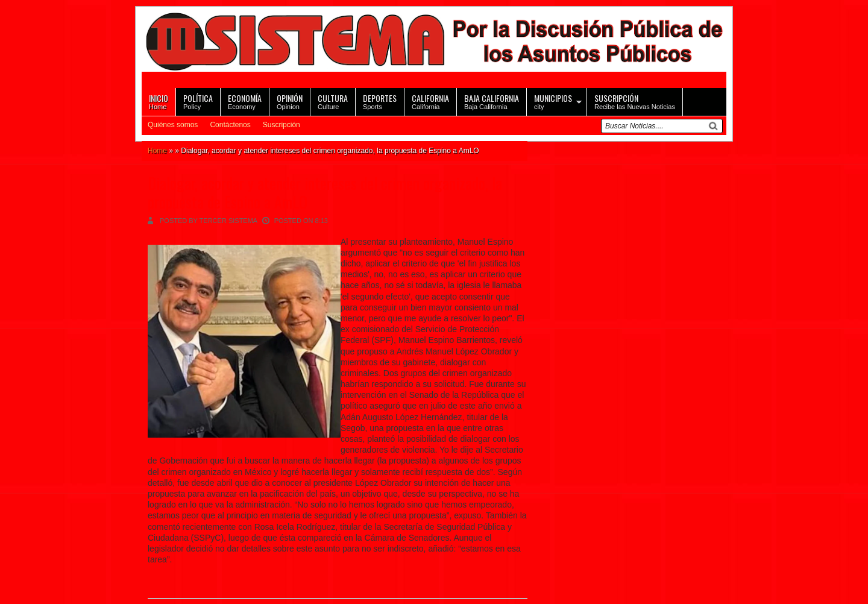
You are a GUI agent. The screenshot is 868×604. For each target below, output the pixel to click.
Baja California (492, 101)
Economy (245, 101)
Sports (380, 101)
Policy (198, 101)
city (553, 101)
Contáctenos (230, 125)
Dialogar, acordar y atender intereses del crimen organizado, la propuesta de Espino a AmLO (325, 192)
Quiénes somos (173, 125)
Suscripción (281, 125)
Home (159, 101)
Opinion (290, 101)
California (430, 101)
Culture (333, 101)
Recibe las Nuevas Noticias (635, 101)
